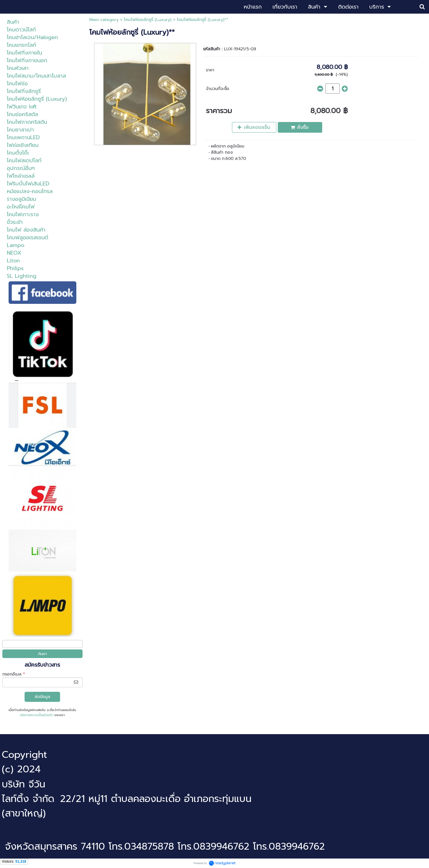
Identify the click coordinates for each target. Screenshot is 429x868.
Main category (104, 20)
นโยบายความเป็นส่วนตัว (37, 715)
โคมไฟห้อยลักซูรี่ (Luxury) (148, 20)
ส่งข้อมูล (42, 697)
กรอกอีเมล (14, 674)
